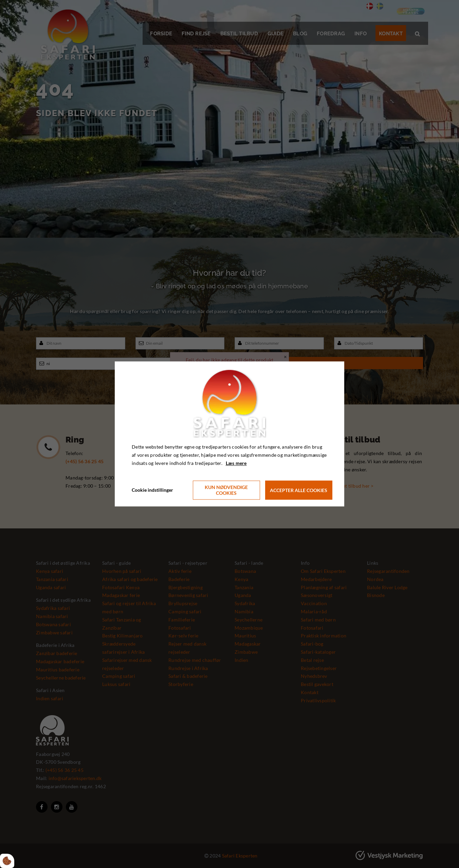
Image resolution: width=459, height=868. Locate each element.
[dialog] (229, 434)
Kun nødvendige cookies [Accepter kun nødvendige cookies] (226, 490)
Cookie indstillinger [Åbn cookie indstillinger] (152, 490)
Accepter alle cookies (299, 490)
